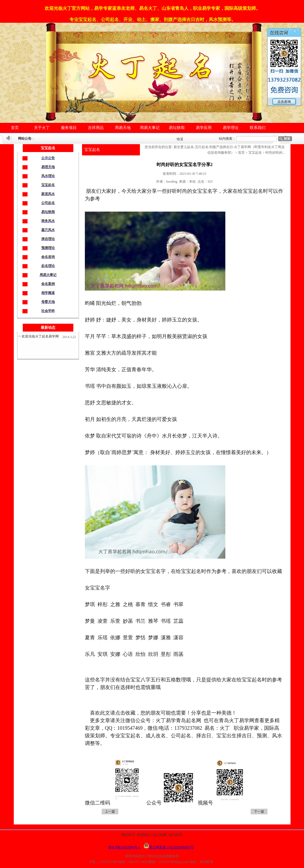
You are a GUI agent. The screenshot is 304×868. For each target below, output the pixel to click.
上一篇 (110, 812)
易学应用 (204, 128)
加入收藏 (160, 835)
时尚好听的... (275, 153)
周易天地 (123, 128)
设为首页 (176, 835)
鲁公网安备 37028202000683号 (169, 847)
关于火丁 (42, 128)
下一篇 (259, 812)
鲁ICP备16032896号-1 (124, 847)
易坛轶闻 (177, 128)
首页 (15, 128)
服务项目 (69, 128)
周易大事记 (150, 128)
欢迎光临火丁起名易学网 (40, 336)
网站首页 (128, 835)
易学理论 (231, 128)
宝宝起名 (92, 150)
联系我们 (258, 128)
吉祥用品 (96, 128)
